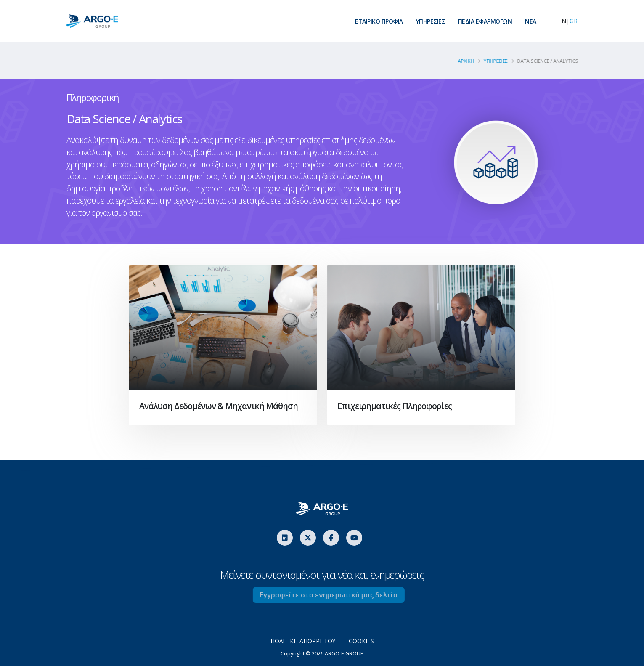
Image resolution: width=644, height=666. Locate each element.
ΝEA (531, 21)
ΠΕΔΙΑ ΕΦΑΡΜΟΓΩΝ (485, 21)
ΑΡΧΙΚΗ (469, 61)
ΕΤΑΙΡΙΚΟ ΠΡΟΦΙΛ (379, 21)
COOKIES (361, 641)
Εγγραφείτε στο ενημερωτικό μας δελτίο (342, 595)
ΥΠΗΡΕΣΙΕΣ (431, 21)
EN (562, 21)
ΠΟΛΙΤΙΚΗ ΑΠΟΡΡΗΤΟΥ (303, 641)
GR (574, 21)
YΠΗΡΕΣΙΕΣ (499, 61)
